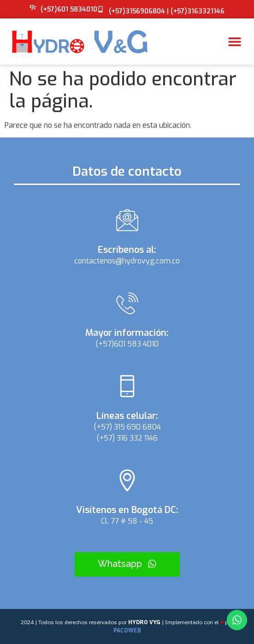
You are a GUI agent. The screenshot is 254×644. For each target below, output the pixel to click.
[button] (234, 42)
